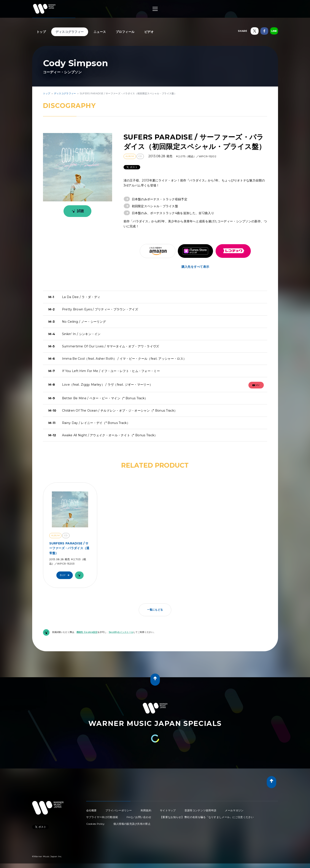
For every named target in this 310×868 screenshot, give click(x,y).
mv (256, 385)
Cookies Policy (95, 824)
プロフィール (125, 32)
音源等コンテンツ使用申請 (200, 810)
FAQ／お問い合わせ (139, 817)
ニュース (100, 32)
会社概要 (91, 810)
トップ (41, 32)
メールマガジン (234, 810)
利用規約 (146, 810)
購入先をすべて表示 (195, 267)
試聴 (77, 211)
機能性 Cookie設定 (87, 632)
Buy (66, 575)
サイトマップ (168, 810)
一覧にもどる (155, 610)
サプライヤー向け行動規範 (102, 817)
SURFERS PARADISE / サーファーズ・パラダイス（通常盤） (69, 548)
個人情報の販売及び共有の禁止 (132, 824)
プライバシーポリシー (119, 810)
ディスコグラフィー (70, 32)
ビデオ (149, 32)
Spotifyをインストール (121, 632)
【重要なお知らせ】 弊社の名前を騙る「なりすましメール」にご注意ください (207, 817)
